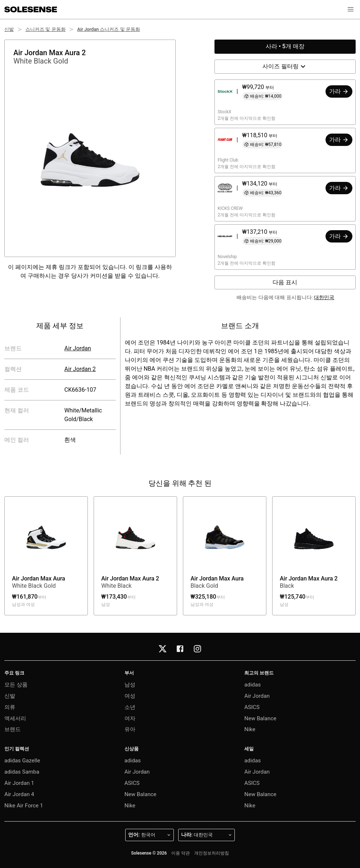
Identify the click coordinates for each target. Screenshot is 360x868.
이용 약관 (181, 853)
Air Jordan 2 (80, 369)
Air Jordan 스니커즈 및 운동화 (109, 29)
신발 (9, 29)
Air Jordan (78, 348)
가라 (339, 91)
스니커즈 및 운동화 (45, 29)
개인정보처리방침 (212, 853)
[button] (351, 9)
